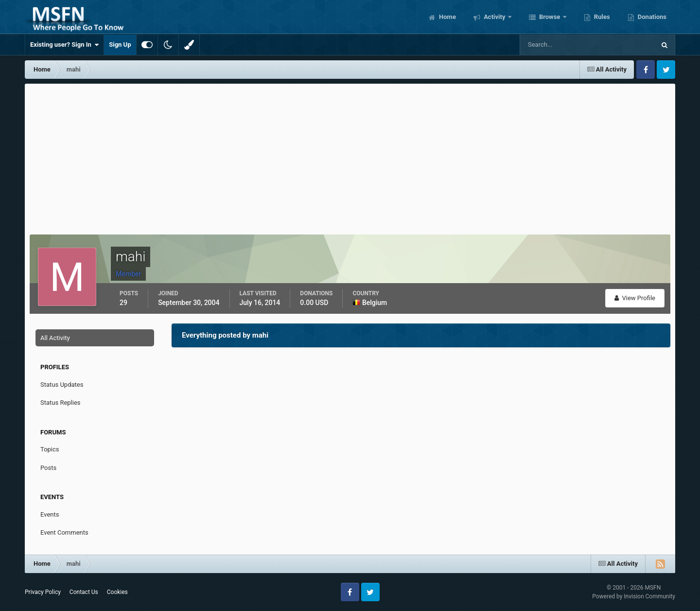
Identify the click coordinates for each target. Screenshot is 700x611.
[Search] (558, 45)
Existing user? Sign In (64, 45)
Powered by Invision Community (634, 596)
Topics (50, 449)
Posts (48, 468)
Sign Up (120, 45)
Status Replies (61, 403)
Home (447, 17)
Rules (601, 17)
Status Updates (62, 385)
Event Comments (64, 532)
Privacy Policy (43, 592)
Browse (550, 17)
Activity (495, 17)
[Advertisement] (350, 157)
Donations (651, 17)
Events (50, 514)
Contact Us (84, 592)
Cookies (117, 592)
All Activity (55, 338)
